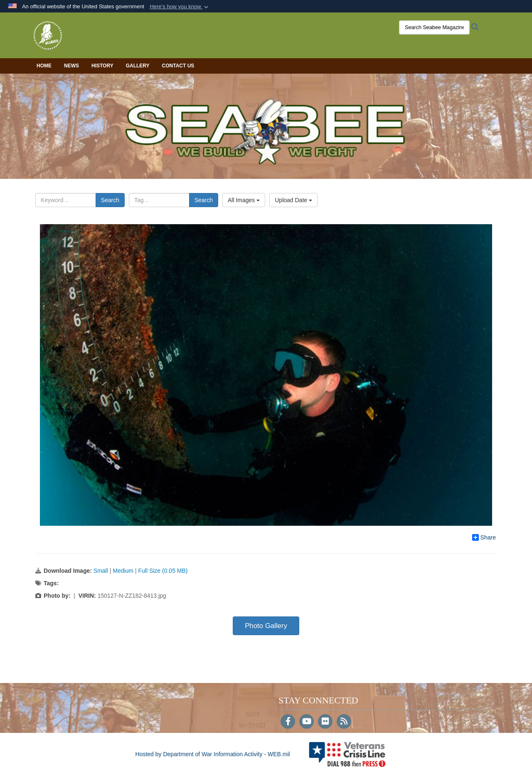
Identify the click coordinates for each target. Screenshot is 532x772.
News (71, 66)
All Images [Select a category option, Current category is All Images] (244, 200)
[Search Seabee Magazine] (434, 27)
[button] (180, 7)
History (102, 66)
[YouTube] (307, 722)
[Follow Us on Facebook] (288, 722)
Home (44, 66)
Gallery (138, 66)
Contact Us (178, 66)
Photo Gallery (266, 626)
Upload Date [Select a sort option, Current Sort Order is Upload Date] (293, 200)
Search (110, 200)
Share (484, 537)
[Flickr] (325, 722)
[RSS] (344, 722)
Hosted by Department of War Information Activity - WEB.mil (213, 754)
